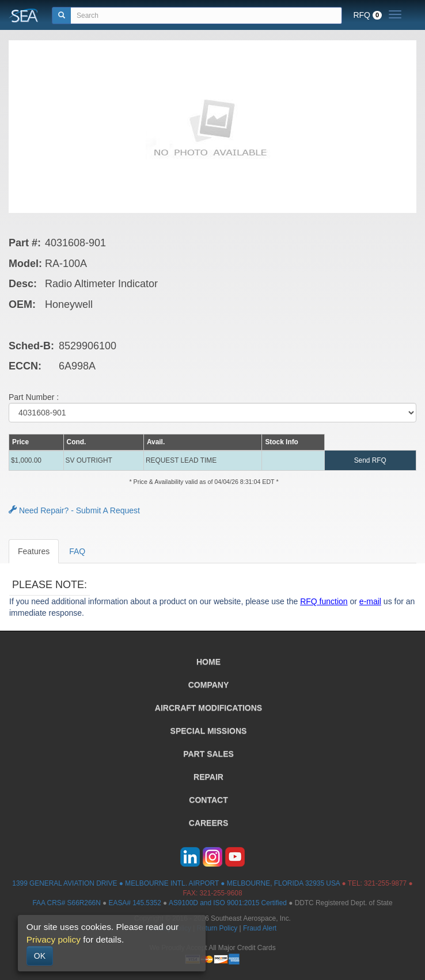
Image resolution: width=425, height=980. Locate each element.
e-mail (370, 601)
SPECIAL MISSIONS (209, 731)
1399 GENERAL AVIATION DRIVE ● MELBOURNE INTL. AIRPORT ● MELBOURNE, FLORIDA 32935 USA (176, 883)
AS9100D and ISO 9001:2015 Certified (228, 903)
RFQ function (324, 601)
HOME (208, 662)
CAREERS (208, 823)
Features (34, 551)
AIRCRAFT (208, 708)
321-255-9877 (385, 883)
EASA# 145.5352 (135, 903)
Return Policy (217, 928)
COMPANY (209, 685)
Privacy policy (54, 939)
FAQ (77, 551)
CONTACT (208, 800)
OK (40, 956)
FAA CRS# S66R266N (66, 903)
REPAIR (208, 777)
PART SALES (208, 754)
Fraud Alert (260, 928)
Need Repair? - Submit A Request (74, 510)
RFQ (367, 15)
